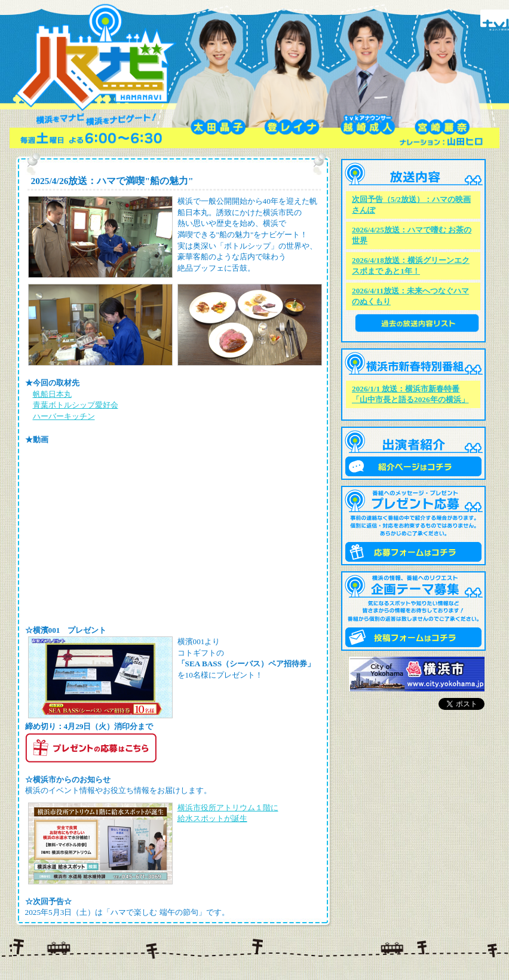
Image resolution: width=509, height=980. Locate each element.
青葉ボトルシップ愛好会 (76, 405)
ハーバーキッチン (64, 416)
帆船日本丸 (52, 394)
